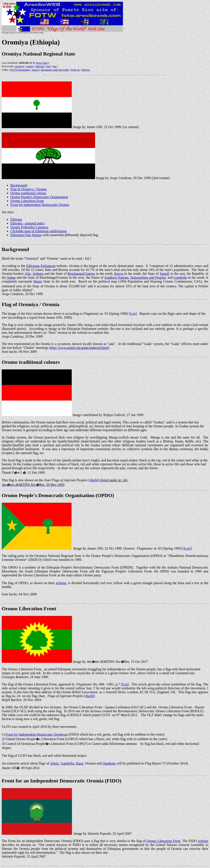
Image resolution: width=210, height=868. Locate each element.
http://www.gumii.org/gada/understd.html (79, 348)
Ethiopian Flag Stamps (26, 235)
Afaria (54, 763)
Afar (28, 274)
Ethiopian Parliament (41, 266)
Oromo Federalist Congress (29, 227)
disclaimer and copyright (55, 70)
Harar (80, 763)
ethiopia (40, 66)
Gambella (180, 277)
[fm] (133, 314)
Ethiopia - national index (28, 223)
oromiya (19, 66)
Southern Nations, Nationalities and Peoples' (135, 277)
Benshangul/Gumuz (81, 274)
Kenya (119, 274)
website (61, 583)
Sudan (11, 277)
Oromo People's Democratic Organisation (39, 197)
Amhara (38, 274)
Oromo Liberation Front (27, 201)
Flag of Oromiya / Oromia (29, 189)
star (55, 66)
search (35, 70)
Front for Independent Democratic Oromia (40, 205)
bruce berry (43, 63)
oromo (30, 66)
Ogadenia (109, 763)
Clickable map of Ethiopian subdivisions (38, 231)
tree (49, 66)
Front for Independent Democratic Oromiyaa (36, 734)
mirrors (86, 70)
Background (19, 185)
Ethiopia (16, 219)
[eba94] (90, 696)
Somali (165, 274)
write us (75, 70)
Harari (38, 281)
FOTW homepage (20, 70)
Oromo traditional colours (28, 193)
